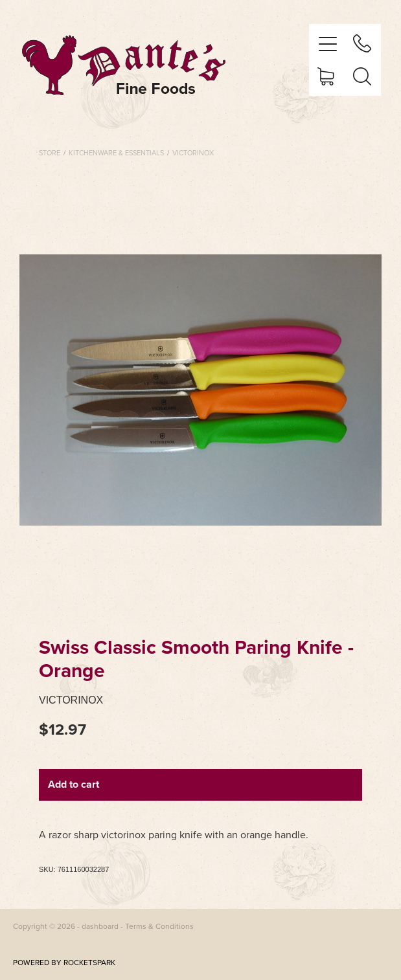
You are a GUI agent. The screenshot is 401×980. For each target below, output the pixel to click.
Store (50, 153)
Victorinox (193, 153)
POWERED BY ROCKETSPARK (64, 962)
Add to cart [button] (74, 784)
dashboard (100, 926)
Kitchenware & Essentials (116, 153)
